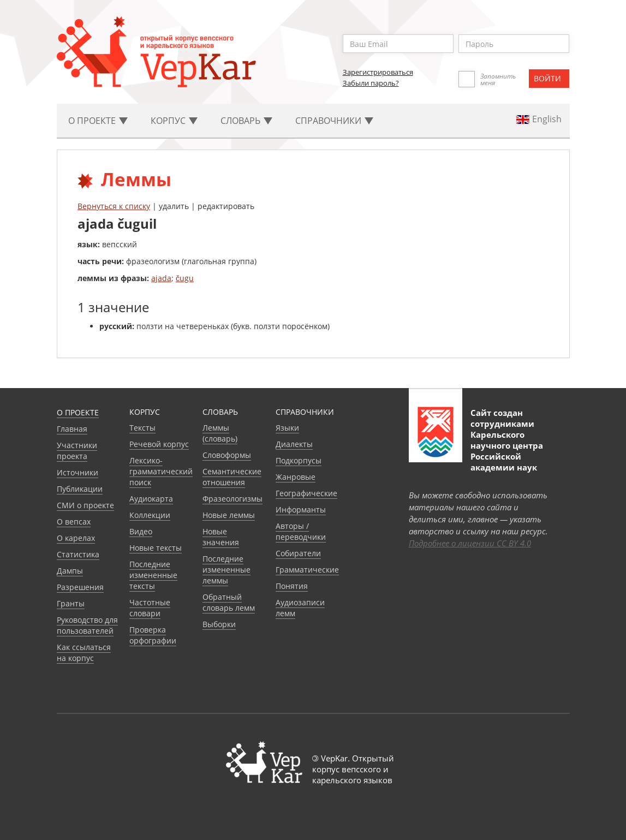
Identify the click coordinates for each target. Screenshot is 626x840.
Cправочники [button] (334, 121)
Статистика (78, 554)
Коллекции (150, 515)
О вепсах (74, 522)
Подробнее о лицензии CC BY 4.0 (470, 543)
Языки (287, 428)
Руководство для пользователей (87, 625)
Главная (72, 429)
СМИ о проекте (85, 505)
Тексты (142, 428)
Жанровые (296, 477)
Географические (306, 493)
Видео (141, 531)
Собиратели (298, 553)
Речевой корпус (159, 444)
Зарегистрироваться (378, 72)
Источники (77, 472)
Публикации (80, 489)
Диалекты (294, 444)
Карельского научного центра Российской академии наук (507, 451)
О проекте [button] (98, 121)
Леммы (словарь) (220, 433)
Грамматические (307, 570)
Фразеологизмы (232, 499)
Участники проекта (77, 451)
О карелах (76, 538)
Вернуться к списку (114, 206)
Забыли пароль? (371, 83)
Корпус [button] (174, 121)
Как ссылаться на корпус (84, 653)
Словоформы (227, 455)
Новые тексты (156, 548)
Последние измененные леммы (226, 570)
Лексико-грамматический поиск (161, 471)
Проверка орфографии (153, 635)
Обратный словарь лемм (229, 602)
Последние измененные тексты (153, 575)
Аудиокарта (151, 499)
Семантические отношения (232, 477)
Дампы (70, 571)
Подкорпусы (299, 460)
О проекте (78, 412)
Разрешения (80, 587)
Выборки (219, 624)
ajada (161, 278)
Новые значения (221, 537)
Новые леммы (229, 515)
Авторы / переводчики (301, 531)
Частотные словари (150, 608)
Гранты (71, 603)
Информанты (301, 510)
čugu (185, 278)
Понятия (292, 586)
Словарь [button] (246, 121)
